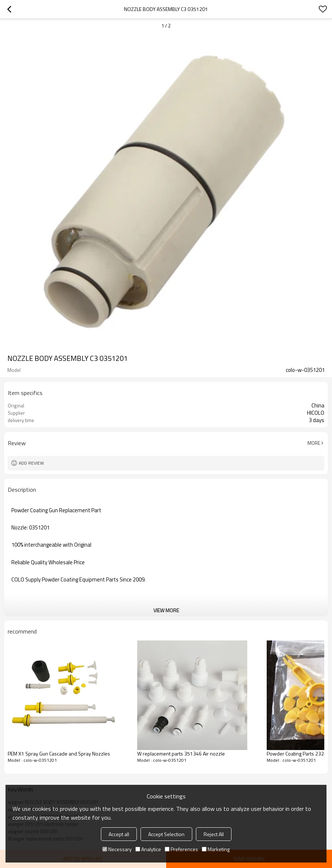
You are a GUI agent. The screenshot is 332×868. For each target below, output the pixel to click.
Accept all (119, 834)
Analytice (148, 849)
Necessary (117, 849)
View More (166, 610)
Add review (31, 463)
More (314, 443)
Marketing (216, 849)
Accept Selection (166, 834)
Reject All (214, 834)
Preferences (181, 849)
